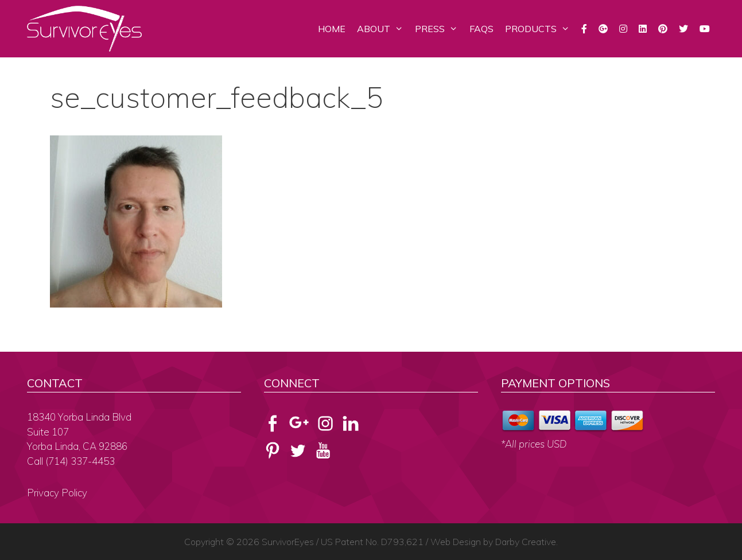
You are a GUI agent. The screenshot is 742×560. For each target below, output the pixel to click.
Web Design (456, 542)
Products (540, 29)
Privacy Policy (57, 493)
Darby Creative (526, 542)
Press (439, 29)
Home (332, 29)
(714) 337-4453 (80, 461)
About (383, 29)
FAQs (481, 29)
